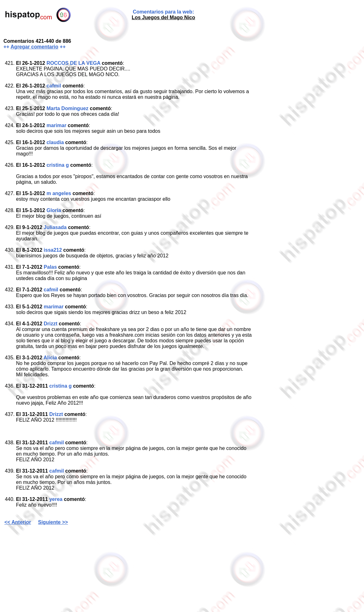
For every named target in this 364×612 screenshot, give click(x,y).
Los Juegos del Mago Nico (163, 17)
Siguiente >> (53, 522)
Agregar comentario (35, 47)
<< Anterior (18, 522)
